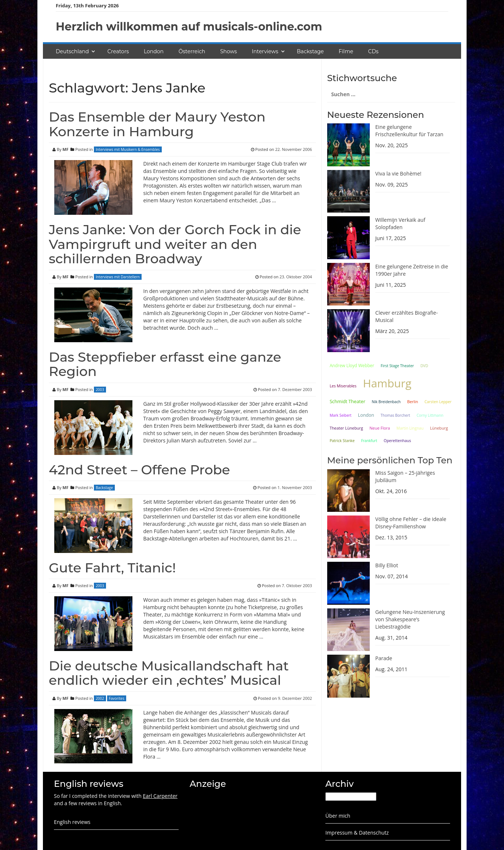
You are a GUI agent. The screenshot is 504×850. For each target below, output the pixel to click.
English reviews (72, 822)
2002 (100, 698)
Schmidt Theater (348, 401)
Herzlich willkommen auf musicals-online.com (189, 27)
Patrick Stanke (342, 441)
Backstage (310, 51)
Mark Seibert (341, 415)
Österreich (192, 51)
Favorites (117, 698)
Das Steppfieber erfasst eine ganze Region (165, 364)
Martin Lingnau (410, 428)
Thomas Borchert (395, 415)
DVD (424, 366)
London (154, 51)
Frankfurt (369, 441)
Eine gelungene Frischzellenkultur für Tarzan (409, 131)
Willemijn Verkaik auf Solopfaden (400, 223)
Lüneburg (439, 428)
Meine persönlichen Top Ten (390, 460)
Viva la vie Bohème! (398, 173)
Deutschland (72, 51)
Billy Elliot (387, 565)
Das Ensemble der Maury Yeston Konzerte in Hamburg (157, 124)
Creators (118, 51)
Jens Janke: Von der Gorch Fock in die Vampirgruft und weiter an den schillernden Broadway (175, 244)
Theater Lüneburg (346, 428)
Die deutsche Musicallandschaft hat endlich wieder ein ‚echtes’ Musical (169, 673)
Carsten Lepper (438, 402)
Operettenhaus (397, 441)
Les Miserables (343, 386)
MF (65, 149)
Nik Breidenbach (386, 402)
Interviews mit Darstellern (118, 277)
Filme (346, 51)
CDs (373, 51)
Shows (229, 51)
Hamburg (387, 383)
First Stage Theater (397, 366)
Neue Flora (380, 428)
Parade (384, 658)
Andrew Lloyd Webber (352, 365)
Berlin (413, 402)
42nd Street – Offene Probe (139, 470)
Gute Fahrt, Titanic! (112, 568)
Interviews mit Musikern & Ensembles (128, 149)
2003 (100, 390)
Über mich (338, 816)
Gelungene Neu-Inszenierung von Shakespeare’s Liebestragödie (410, 619)
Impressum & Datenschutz (357, 833)
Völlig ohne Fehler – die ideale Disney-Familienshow (411, 523)
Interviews (265, 51)
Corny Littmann (430, 415)
